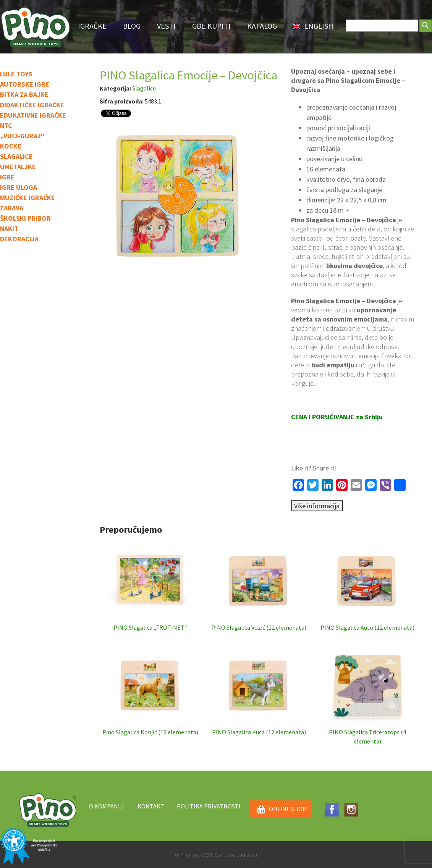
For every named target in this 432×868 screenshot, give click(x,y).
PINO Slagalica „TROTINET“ (150, 585)
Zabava (12, 208)
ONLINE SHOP (281, 810)
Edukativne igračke (33, 115)
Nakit (9, 229)
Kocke (11, 146)
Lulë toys (16, 74)
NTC (6, 125)
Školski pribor (25, 218)
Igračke (92, 26)
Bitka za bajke (24, 95)
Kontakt (151, 806)
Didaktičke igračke (32, 105)
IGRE (7, 177)
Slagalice (16, 156)
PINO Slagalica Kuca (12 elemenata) (259, 690)
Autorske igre (25, 84)
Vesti (166, 26)
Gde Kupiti (211, 26)
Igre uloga (19, 187)
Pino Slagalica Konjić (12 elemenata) (150, 690)
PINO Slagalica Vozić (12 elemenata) (259, 585)
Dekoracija (19, 239)
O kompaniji (107, 806)
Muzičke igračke (28, 198)
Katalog (262, 26)
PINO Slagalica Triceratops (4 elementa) (367, 694)
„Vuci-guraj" (22, 136)
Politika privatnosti (209, 806)
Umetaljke (18, 167)
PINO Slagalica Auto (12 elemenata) (367, 585)
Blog (132, 26)
